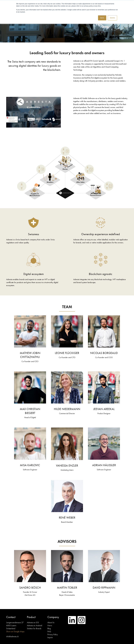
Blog (49, 628)
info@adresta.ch (12, 636)
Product (31, 617)
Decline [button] (112, 18)
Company (53, 617)
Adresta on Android (34, 625)
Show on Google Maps (15, 631)
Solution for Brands (34, 628)
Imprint (50, 637)
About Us (51, 622)
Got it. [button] (102, 18)
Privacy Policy (53, 634)
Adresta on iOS (33, 622)
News (50, 625)
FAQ (49, 631)
